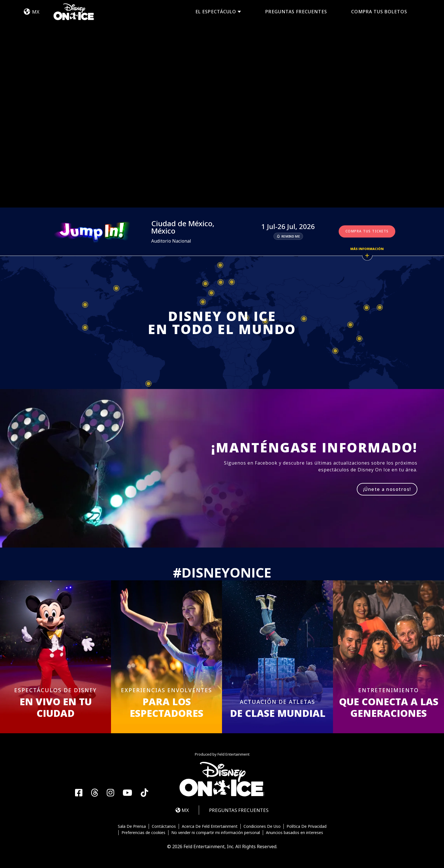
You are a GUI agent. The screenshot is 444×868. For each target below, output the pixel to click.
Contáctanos (164, 826)
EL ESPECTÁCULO (216, 12)
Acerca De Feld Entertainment (210, 826)
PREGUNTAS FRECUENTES (296, 12)
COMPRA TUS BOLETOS (379, 12)
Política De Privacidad (307, 826)
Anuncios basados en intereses (294, 833)
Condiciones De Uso (262, 826)
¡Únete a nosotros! (387, 489)
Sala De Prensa (132, 826)
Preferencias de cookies (143, 833)
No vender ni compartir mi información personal (216, 833)
